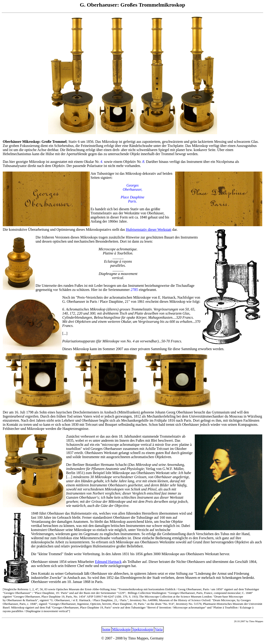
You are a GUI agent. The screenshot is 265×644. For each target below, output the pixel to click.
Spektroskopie (143, 629)
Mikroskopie (122, 629)
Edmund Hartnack (108, 562)
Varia (159, 629)
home (107, 629)
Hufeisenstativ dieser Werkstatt (149, 230)
